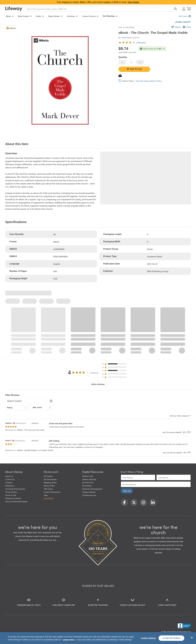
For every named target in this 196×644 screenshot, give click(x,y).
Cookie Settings (148, 638)
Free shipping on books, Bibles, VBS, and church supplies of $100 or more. (98, 2)
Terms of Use (11, 495)
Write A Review (98, 384)
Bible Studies (25, 16)
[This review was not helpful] (188, 432)
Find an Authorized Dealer (16, 501)
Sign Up (127, 491)
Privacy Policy (11, 492)
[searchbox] (27, 401)
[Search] (175, 9)
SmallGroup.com (89, 495)
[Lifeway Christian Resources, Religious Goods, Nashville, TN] (184, 626)
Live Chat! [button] (49, 498)
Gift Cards (48, 489)
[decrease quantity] (122, 62)
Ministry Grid (88, 476)
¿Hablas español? (183, 22)
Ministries (72, 16)
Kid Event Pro (88, 482)
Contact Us (10, 479)
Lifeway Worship (89, 479)
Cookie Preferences (52, 492)
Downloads (87, 486)
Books (40, 16)
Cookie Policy (69, 640)
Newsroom (10, 486)
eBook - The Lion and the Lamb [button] (31, 430)
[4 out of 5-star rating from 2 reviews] (132, 42)
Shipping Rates (50, 482)
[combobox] (102, 9)
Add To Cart (134, 69)
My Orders (48, 476)
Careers (9, 482)
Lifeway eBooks (89, 492)
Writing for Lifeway (13, 498)
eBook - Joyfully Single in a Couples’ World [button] (35, 450)
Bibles (10, 16)
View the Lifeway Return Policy (149, 81)
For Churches (110, 16)
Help (46, 495)
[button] (115, 364)
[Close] (192, 638)
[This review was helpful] (184, 432)
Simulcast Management (92, 489)
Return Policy (49, 486)
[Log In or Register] (184, 9)
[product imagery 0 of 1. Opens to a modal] (60, 80)
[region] (98, 638)
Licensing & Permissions (15, 489)
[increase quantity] (140, 62)
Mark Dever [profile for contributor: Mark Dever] (127, 37)
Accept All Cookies (171, 638)
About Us (9, 476)
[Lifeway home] (14, 9)
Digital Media (55, 16)
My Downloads (50, 479)
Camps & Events (90, 16)
